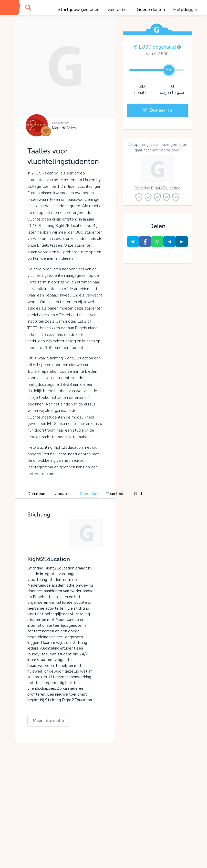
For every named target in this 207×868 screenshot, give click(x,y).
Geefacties (118, 9)
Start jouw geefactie (79, 9)
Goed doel (89, 494)
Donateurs (37, 494)
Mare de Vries (64, 128)
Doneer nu (157, 110)
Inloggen (189, 9)
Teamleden (116, 494)
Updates (63, 494)
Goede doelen (151, 9)
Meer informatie (48, 720)
